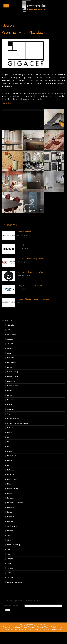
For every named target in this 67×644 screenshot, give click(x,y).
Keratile (10, 461)
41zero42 (10, 325)
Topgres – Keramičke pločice (30, 286)
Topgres (10, 559)
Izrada (22, 625)
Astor (9, 353)
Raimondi (11, 517)
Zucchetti (10, 577)
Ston (9, 549)
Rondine (10, 521)
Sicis (9, 535)
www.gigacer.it (8, 103)
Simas (9, 540)
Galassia (10, 405)
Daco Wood (11, 381)
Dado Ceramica (13, 386)
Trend (9, 563)
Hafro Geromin (12, 428)
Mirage (10, 493)
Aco (9, 330)
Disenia (10, 390)
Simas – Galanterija (14, 545)
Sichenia (10, 531)
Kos (9, 465)
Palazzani (11, 498)
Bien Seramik (12, 362)
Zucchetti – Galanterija (15, 582)
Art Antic (10, 344)
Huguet (21, 245)
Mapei (9, 484)
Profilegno (11, 507)
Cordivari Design (13, 376)
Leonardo (11, 475)
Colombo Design (13, 372)
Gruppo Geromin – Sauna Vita (18, 423)
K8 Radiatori (12, 456)
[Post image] (9, 236)
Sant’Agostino (12, 526)
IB (8, 437)
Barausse (11, 358)
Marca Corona (12, 479)
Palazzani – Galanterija (15, 503)
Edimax (10, 395)
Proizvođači (8, 320)
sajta (46, 625)
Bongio (10, 367)
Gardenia (10, 409)
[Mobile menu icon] (6, 6)
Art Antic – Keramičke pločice (30, 259)
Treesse (10, 568)
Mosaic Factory (24, 232)
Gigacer (10, 414)
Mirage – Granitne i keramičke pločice (33, 299)
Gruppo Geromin (13, 419)
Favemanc (11, 400)
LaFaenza (11, 470)
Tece (9, 554)
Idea (9, 442)
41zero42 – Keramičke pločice (30, 272)
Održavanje (39, 625)
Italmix (10, 451)
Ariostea (10, 339)
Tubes (9, 573)
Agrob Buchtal (12, 334)
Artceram (10, 348)
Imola (9, 447)
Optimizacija (30, 625)
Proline (10, 512)
